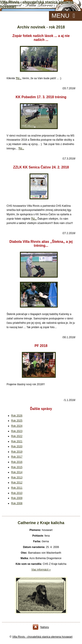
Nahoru (44, 627)
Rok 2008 (17, 503)
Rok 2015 (17, 467)
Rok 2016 (17, 462)
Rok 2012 (17, 483)
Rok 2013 (17, 478)
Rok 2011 (17, 488)
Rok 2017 (17, 457)
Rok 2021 (17, 441)
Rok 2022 (17, 436)
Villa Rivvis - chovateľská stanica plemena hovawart (42, 637)
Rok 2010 (17, 493)
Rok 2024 (17, 426)
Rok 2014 (17, 472)
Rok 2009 (17, 498)
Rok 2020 (17, 446)
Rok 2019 (17, 452)
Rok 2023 (17, 431)
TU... (19, 78)
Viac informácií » (41, 570)
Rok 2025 (17, 421)
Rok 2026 (17, 416)
